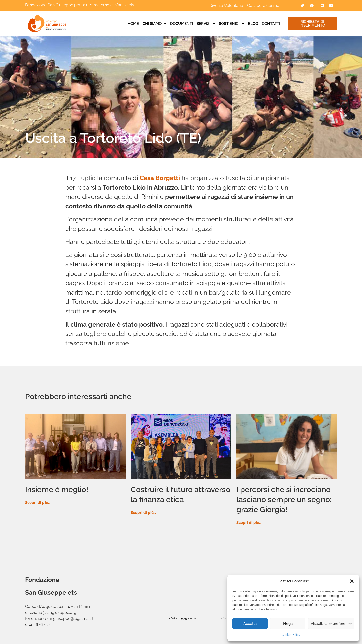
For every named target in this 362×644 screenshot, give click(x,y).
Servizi (206, 24)
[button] (352, 581)
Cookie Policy (291, 635)
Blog (253, 24)
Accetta (250, 624)
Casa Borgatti (160, 178)
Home (133, 24)
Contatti (271, 24)
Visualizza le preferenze (331, 624)
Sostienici (232, 24)
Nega (288, 624)
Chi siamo (154, 24)
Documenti (182, 24)
